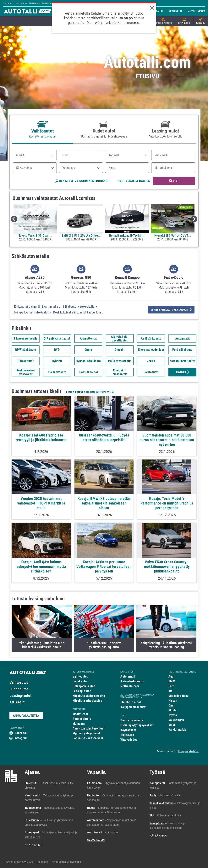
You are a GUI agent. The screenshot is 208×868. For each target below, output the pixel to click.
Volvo (172, 725)
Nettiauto (8, 3)
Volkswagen (176, 720)
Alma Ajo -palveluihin (188, 751)
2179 (106, 392)
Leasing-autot (20, 696)
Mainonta (79, 724)
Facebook (21, 733)
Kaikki (183, 372)
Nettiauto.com (130, 686)
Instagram (21, 738)
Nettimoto (21, 3)
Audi (171, 676)
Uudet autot (19, 689)
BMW (172, 681)
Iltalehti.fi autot (131, 702)
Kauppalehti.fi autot (133, 707)
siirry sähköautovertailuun (171, 310)
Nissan (173, 701)
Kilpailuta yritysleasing (87, 701)
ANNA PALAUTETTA (26, 716)
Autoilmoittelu (82, 719)
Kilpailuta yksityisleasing (89, 696)
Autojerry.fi (128, 676)
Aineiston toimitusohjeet (88, 728)
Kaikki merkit (177, 730)
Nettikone (48, 3)
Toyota (173, 715)
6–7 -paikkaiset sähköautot (32, 312)
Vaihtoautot (19, 682)
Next (194, 219)
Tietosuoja (127, 735)
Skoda (172, 710)
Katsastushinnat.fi (132, 681)
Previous (14, 219)
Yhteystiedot (129, 740)
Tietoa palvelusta (132, 720)
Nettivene (35, 3)
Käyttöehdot (128, 730)
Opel (171, 705)
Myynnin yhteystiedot (86, 733)
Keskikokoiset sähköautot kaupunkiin (78, 312)
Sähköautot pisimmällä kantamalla (37, 307)
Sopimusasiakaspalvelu (88, 738)
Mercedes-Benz (178, 696)
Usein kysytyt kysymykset (137, 725)
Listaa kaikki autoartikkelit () (90, 392)
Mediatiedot (80, 714)
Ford (171, 686)
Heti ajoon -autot (84, 686)
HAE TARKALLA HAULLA (134, 181)
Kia (171, 691)
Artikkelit (17, 702)
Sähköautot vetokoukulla (80, 307)
